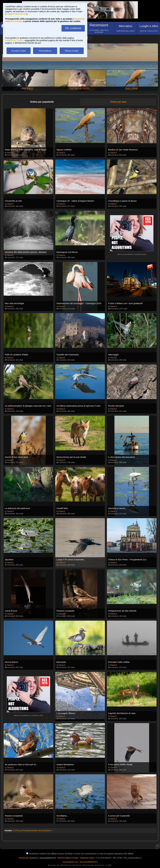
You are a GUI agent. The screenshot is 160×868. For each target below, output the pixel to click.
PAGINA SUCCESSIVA (41, 831)
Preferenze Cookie (14, 40)
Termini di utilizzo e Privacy (68, 858)
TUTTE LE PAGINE (21, 831)
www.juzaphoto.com (70, 862)
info (144, 254)
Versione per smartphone (28, 858)
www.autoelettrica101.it (88, 862)
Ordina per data (118, 102)
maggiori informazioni (16, 14)
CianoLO (10, 153)
